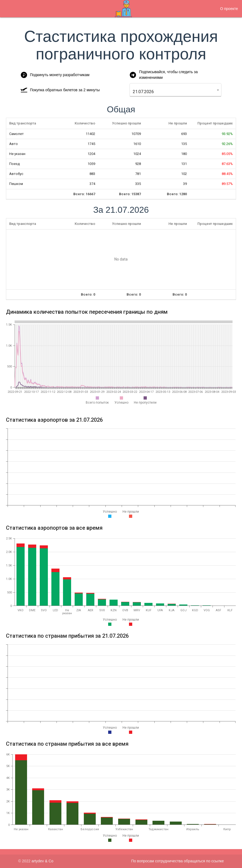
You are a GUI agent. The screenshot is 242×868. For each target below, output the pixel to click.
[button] (218, 90)
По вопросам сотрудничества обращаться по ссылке (178, 861)
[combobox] (173, 92)
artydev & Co (42, 861)
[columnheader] (29, 124)
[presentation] (121, 260)
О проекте (229, 9)
